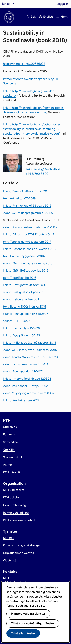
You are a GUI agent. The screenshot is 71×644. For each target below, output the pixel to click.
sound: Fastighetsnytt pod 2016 (24, 292)
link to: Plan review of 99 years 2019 (27, 206)
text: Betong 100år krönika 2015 (25, 307)
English (48, 17)
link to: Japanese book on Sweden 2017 (30, 249)
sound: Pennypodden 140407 (23, 371)
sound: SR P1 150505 (17, 321)
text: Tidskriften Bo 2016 (20, 278)
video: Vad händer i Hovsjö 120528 (26, 386)
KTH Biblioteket (14, 490)
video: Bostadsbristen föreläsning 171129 (30, 227)
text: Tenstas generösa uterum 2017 (27, 242)
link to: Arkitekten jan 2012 (21, 400)
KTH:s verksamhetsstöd (19, 520)
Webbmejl (10, 560)
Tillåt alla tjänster (23, 633)
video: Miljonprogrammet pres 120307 (29, 393)
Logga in (62, 4)
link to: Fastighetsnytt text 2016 (25, 285)
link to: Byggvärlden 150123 (21, 335)
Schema (9, 538)
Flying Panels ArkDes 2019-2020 (25, 191)
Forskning (10, 434)
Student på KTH (14, 457)
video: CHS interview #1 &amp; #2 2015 (30, 350)
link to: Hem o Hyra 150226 (21, 328)
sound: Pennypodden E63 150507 (26, 314)
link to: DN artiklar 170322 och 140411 (29, 234)
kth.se (6, 4)
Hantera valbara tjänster (28, 614)
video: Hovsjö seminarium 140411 (26, 364)
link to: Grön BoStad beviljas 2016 (26, 270)
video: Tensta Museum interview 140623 (30, 357)
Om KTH (9, 450)
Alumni (8, 465)
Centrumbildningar (16, 505)
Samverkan (11, 442)
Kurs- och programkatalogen (22, 545)
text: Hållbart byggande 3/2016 (24, 256)
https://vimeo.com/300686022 (24, 64)
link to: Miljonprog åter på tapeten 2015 (30, 343)
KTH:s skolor (11, 497)
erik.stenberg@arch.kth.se (43, 169)
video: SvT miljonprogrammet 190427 (28, 213)
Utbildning (10, 427)
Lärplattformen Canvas (18, 553)
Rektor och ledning (16, 513)
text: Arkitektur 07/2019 (19, 198)
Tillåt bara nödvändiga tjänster (33, 623)
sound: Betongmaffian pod (21, 299)
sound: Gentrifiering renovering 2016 (28, 263)
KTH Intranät (12, 472)
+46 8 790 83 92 (37, 174)
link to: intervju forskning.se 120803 (27, 379)
